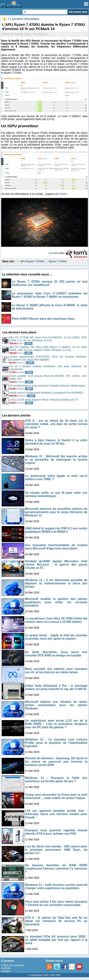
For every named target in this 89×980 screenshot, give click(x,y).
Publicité (6, 968)
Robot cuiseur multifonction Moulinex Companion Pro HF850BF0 (46, 393)
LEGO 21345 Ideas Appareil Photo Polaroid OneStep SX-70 (44, 400)
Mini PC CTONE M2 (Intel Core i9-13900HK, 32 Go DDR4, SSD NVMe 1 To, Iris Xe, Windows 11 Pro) (48, 339)
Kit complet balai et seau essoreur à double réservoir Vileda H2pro (47, 386)
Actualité (54, 253)
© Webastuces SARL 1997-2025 (45, 975)
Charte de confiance (13, 965)
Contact (6, 971)
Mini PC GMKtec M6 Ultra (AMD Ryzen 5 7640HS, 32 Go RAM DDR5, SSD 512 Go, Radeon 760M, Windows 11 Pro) (48, 349)
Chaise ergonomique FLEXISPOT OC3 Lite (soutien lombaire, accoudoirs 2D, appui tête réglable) (48, 358)
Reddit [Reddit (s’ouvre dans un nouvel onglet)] (63, 194)
